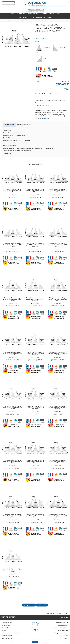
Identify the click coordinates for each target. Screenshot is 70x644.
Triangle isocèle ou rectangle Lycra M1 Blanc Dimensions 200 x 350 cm (35, 245)
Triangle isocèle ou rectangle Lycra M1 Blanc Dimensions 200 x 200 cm (35, 191)
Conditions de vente (7, 623)
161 (62, 360)
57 (39, 252)
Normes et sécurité (7, 638)
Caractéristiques (24, 125)
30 (17, 197)
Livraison (4, 630)
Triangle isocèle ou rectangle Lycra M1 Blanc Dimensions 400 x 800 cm (12, 570)
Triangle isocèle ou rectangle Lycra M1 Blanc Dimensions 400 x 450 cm (58, 407)
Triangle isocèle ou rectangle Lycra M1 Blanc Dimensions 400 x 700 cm (35, 516)
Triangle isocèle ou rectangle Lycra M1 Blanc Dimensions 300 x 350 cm (35, 299)
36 (39, 197)
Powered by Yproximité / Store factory (58, 613)
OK (35, 642)
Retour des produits (63, 630)
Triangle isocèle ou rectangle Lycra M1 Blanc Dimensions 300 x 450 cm (12, 353)
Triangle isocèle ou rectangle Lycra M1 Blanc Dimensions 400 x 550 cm (35, 462)
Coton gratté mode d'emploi (61, 628)
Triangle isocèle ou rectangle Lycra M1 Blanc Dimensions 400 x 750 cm (50, 28)
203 (39, 523)
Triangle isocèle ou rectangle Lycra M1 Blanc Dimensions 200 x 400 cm (58, 245)
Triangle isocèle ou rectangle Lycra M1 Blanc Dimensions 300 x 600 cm (12, 407)
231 (17, 577)
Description (9, 125)
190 (17, 523)
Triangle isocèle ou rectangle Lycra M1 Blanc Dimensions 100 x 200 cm (12, 191)
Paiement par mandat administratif (11, 633)
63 (62, 252)
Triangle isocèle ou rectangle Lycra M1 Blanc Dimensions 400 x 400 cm (35, 407)
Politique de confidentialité (61, 633)
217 (62, 523)
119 (62, 306)
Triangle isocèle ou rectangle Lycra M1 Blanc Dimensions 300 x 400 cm (58, 299)
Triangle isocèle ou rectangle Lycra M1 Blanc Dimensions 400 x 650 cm (12, 516)
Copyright (66, 636)
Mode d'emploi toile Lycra (62, 623)
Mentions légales (6, 628)
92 (17, 306)
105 (39, 306)
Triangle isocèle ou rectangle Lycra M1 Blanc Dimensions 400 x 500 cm (12, 462)
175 (17, 414)
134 (17, 360)
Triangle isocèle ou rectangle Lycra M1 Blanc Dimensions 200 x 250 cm (58, 191)
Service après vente (7, 636)
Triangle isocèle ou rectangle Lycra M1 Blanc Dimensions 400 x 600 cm (58, 462)
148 (39, 360)
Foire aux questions (63, 625)
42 (62, 197)
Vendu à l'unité (12, 195)
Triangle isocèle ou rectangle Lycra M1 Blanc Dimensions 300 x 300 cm (12, 299)
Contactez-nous (6, 625)
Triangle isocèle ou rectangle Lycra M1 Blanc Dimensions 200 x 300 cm (12, 245)
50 (17, 252)
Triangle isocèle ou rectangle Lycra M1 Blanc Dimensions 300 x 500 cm (35, 353)
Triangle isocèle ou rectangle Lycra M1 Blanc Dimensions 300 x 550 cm (58, 353)
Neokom (66, 638)
